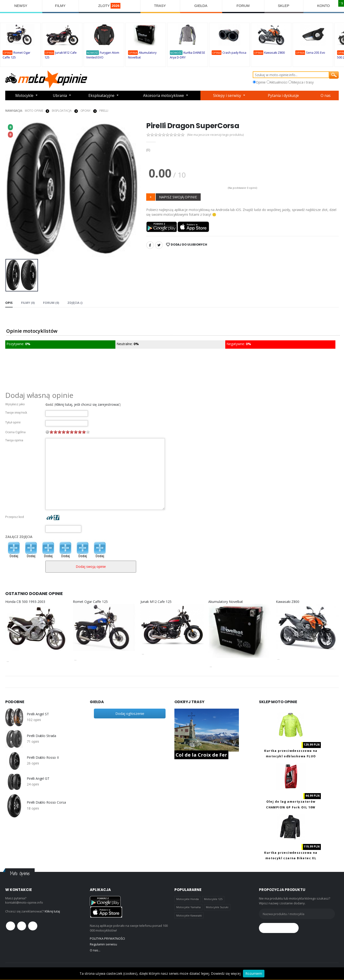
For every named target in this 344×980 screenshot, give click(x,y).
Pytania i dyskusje (284, 95)
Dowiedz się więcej (226, 973)
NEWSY (21, 6)
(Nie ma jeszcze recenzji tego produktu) (215, 134)
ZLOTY (110, 6)
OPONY (86, 110)
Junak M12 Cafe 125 (156, 601)
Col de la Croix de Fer (201, 755)
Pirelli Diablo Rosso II (43, 757)
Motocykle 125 (213, 899)
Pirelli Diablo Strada (41, 736)
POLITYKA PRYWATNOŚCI (107, 938)
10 (88, 432)
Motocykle (24, 95)
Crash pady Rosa (234, 53)
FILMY (60, 6)
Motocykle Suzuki (217, 907)
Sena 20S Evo (316, 53)
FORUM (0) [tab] (51, 302)
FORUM (243, 6)
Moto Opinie (34, 110)
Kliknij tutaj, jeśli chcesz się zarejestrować (87, 404)
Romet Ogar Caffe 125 (90, 601)
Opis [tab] (9, 302)
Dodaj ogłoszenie (130, 713)
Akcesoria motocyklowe (164, 95)
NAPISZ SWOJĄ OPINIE (178, 197)
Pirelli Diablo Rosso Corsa (46, 802)
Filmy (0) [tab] (28, 302)
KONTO (324, 6)
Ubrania (60, 95)
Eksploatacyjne (101, 95)
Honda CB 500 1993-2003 (25, 601)
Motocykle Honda (188, 899)
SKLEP (284, 6)
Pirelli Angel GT (38, 778)
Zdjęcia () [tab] (75, 302)
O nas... (95, 950)
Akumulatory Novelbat (226, 601)
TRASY (160, 6)
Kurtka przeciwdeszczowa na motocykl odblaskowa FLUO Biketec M (291, 756)
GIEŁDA (201, 6)
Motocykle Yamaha (188, 907)
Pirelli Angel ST (38, 714)
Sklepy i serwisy (228, 95)
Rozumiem (254, 973)
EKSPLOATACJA (62, 110)
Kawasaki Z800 (274, 53)
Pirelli (104, 110)
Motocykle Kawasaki (189, 915)
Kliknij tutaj (52, 911)
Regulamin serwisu (104, 944)
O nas (326, 95)
